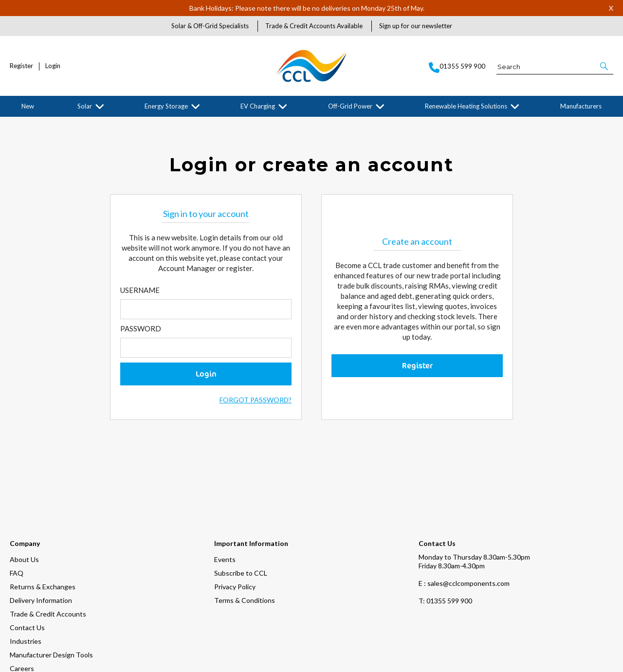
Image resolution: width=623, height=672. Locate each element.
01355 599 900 (445, 538)
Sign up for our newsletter (416, 26)
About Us (24, 497)
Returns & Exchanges (43, 524)
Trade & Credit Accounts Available (314, 26)
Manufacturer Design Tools (51, 592)
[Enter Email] (206, 310)
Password (141, 329)
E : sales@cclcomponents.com (464, 521)
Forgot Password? (256, 401)
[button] (605, 66)
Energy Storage (166, 106)
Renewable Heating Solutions (466, 106)
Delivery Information (41, 538)
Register (21, 66)
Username (140, 291)
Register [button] (417, 366)
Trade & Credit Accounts (48, 552)
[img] (57, 657)
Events (225, 497)
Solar (85, 106)
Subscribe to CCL (241, 511)
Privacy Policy (235, 524)
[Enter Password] (206, 349)
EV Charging (258, 106)
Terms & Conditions (245, 538)
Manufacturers (581, 106)
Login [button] (206, 375)
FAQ (17, 511)
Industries (26, 579)
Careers (22, 606)
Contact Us (27, 565)
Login (53, 66)
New (28, 106)
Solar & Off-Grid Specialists (210, 26)
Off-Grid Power (350, 106)
